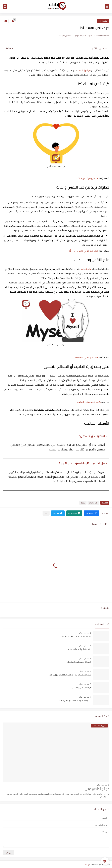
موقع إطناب (85, 70)
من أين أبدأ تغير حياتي (97, 789)
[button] (92, 513)
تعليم (83, 503)
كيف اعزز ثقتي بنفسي (82, 688)
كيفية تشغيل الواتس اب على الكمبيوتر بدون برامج (70, 675)
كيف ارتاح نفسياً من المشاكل (79, 662)
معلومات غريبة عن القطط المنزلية (77, 636)
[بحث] (5, 7)
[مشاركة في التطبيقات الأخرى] (46, 513)
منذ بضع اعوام (84, 633)
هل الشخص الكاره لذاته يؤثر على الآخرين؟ (82, 463)
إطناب (86, 864)
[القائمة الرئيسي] (107, 7)
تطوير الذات (103, 21)
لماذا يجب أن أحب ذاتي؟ (92, 436)
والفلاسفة (86, 269)
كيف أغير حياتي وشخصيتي (86, 358)
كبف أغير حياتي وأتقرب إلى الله (84, 251)
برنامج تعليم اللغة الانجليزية (80, 649)
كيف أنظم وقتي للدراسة (89, 402)
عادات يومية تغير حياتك (87, 178)
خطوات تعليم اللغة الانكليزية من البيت (75, 701)
